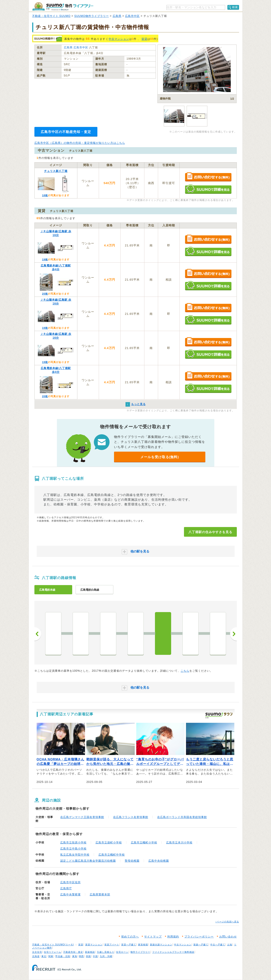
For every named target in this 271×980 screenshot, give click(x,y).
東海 (75, 956)
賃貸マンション (94, 945)
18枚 (45, 195)
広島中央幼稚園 (159, 861)
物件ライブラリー (140, 952)
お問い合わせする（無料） (208, 177)
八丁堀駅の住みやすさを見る (210, 532)
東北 (44, 956)
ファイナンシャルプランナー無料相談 (173, 952)
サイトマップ (153, 937)
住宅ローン (122, 952)
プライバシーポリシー (199, 937)
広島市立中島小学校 (73, 849)
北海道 (36, 956)
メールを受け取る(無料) (160, 457)
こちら (185, 671)
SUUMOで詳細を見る (208, 189)
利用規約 (173, 937)
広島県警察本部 (100, 894)
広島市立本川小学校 (179, 843)
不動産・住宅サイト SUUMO (51, 16)
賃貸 (144, 39)
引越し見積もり (106, 952)
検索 (235, 7)
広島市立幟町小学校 (144, 843)
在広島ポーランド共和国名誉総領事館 (182, 817)
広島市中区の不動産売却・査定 (66, 132)
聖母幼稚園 (132, 861)
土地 (230, 945)
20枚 (45, 294)
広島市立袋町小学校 (109, 843)
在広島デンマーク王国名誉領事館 (82, 817)
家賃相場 (143, 945)
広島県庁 (66, 888)
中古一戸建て (218, 945)
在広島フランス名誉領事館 (131, 817)
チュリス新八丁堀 (56, 171)
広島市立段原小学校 (73, 843)
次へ (233, 634)
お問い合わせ (228, 937)
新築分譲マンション (161, 945)
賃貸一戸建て (129, 945)
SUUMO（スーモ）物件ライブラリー (63, 6)
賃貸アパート (112, 945)
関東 (51, 956)
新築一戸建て (201, 945)
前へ (38, 634)
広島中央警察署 (71, 894)
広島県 (117, 16)
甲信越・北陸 (63, 956)
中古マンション (119, 39)
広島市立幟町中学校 (112, 855)
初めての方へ (130, 937)
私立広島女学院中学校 (75, 855)
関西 (81, 956)
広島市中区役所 (71, 882)
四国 (88, 956)
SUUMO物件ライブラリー (92, 16)
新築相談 (90, 952)
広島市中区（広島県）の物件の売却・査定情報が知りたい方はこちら (80, 143)
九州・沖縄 (106, 956)
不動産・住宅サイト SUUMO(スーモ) (53, 945)
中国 (95, 956)
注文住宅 (37, 952)
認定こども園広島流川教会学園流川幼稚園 (88, 861)
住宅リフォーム (53, 952)
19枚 (45, 259)
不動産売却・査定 (73, 952)
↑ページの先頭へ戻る (227, 922)
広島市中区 (132, 16)
